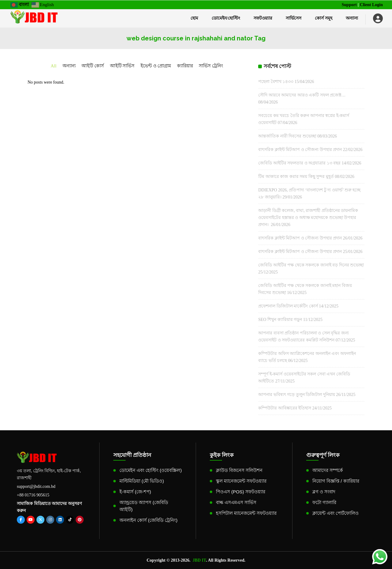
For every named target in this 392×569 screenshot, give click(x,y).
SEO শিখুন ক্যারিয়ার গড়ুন (280, 320)
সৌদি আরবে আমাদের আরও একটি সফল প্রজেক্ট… (302, 95)
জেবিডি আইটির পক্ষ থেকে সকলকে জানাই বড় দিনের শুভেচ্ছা (311, 265)
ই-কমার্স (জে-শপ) (135, 492)
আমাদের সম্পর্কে (328, 470)
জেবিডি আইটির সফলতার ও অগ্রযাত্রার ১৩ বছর (299, 163)
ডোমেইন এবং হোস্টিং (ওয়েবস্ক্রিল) (151, 470)
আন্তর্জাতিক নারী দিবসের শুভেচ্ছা (287, 136)
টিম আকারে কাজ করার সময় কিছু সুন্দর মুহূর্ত (296, 177)
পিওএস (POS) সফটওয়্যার (241, 492)
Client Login (371, 5)
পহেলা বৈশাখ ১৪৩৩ (276, 82)
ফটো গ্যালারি (324, 502)
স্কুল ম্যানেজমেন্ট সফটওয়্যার (241, 481)
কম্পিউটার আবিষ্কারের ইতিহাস (285, 408)
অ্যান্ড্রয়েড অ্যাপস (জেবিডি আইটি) (144, 506)
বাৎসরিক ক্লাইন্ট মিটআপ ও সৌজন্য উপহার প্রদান (300, 150)
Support (349, 5)
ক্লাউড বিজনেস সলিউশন (239, 470)
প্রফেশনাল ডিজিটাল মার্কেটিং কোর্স (288, 306)
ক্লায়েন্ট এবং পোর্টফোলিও (335, 513)
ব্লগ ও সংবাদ (324, 492)
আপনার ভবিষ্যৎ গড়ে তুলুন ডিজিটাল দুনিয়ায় (297, 395)
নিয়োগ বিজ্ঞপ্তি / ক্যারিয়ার (336, 481)
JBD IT (199, 560)
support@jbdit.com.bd (36, 486)
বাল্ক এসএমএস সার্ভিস (236, 502)
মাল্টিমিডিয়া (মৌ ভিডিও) (142, 481)
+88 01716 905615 (33, 495)
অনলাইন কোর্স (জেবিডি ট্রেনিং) (149, 520)
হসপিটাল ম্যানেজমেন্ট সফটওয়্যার (246, 513)
